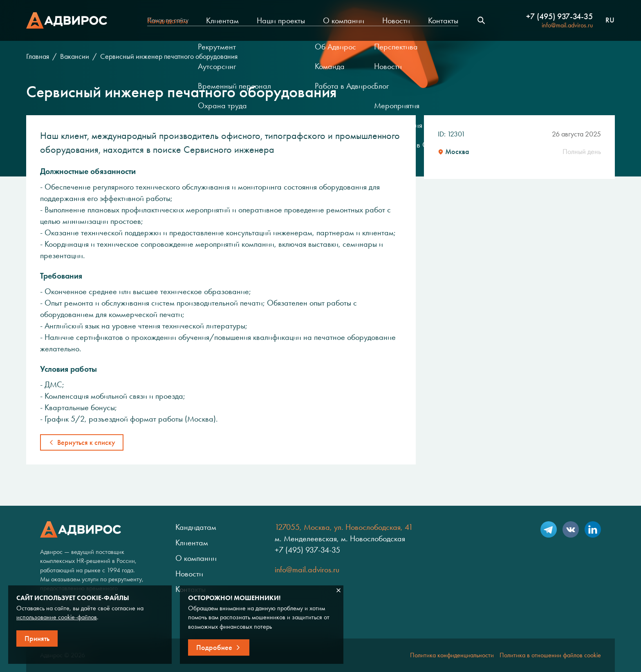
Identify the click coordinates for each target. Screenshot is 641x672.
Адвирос (67, 20)
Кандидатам (168, 20)
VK (571, 529)
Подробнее (214, 647)
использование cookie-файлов (57, 617)
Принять (37, 639)
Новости (396, 20)
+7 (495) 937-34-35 (559, 16)
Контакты (443, 20)
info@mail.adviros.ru (567, 25)
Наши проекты (281, 20)
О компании (344, 20)
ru (610, 20)
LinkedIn (593, 529)
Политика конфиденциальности (452, 655)
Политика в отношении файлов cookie (550, 655)
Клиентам (222, 20)
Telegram (549, 529)
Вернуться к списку (86, 442)
